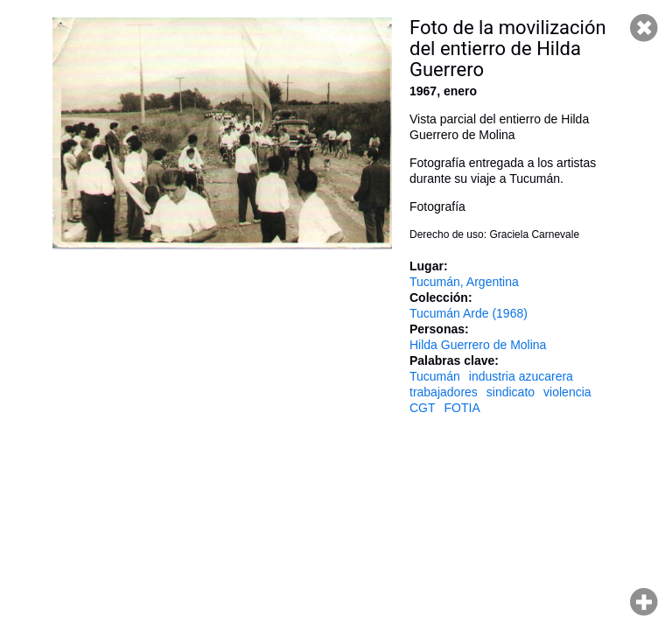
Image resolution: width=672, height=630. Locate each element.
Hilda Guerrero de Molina (478, 345)
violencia (567, 392)
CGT (423, 408)
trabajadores (444, 392)
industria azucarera (521, 376)
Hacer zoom (644, 602)
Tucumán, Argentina (464, 282)
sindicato (511, 392)
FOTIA (462, 408)
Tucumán (435, 376)
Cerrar (644, 28)
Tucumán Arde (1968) (469, 313)
